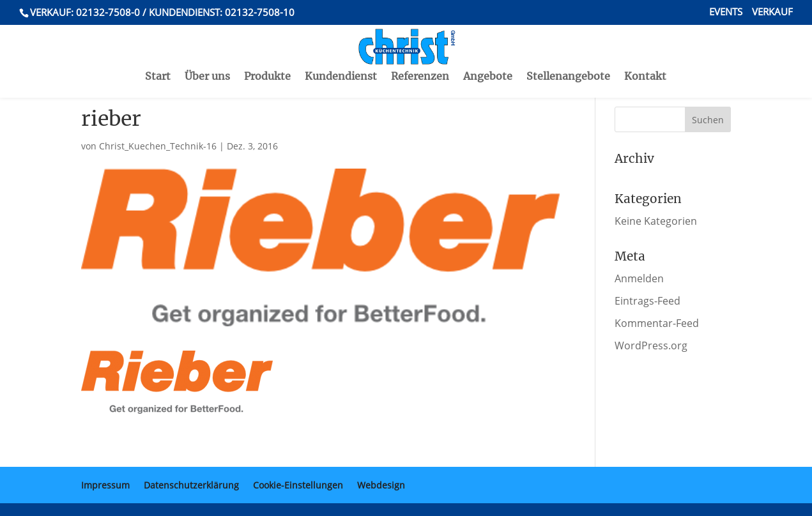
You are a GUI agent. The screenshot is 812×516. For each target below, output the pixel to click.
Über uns (207, 50)
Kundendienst (341, 50)
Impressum (105, 485)
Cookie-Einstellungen (298, 485)
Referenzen (420, 50)
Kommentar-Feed (657, 323)
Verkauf (772, 12)
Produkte (267, 50)
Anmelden (639, 278)
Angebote (488, 50)
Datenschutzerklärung (191, 485)
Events (726, 12)
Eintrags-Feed (647, 301)
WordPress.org (651, 345)
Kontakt (645, 50)
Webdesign (381, 485)
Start (158, 50)
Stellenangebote (568, 50)
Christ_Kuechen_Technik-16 (158, 146)
